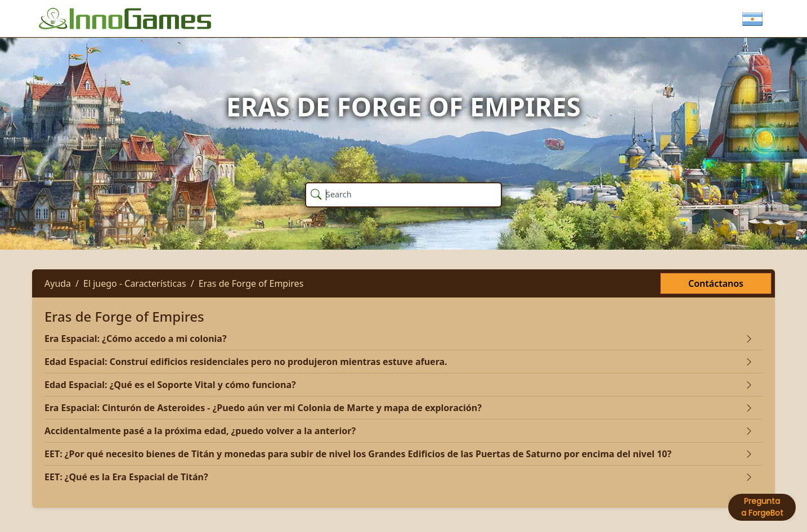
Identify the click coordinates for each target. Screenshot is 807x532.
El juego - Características (135, 283)
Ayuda (58, 283)
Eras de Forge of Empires (251, 283)
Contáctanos (716, 283)
